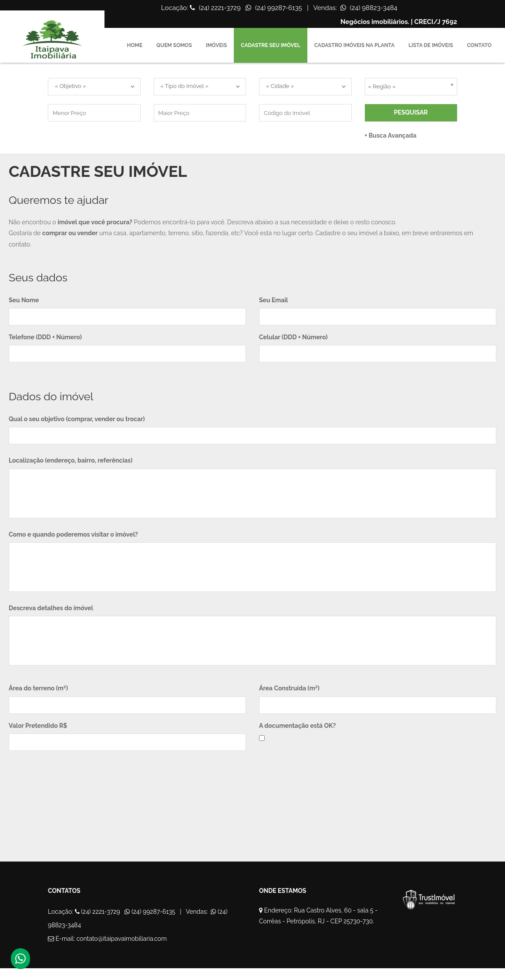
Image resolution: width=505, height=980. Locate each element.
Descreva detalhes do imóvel (51, 608)
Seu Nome (24, 300)
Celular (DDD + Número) (293, 337)
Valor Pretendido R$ (38, 726)
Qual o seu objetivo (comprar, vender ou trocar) (77, 419)
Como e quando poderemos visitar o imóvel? (73, 534)
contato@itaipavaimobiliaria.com (122, 939)
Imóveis (217, 45)
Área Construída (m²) (289, 688)
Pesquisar (411, 112)
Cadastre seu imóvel (270, 45)
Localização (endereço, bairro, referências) (71, 460)
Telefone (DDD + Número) (45, 337)
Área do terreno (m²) (38, 688)
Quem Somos (174, 45)
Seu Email (273, 300)
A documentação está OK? (297, 726)
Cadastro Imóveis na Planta (355, 45)
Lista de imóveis (431, 45)
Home (135, 45)
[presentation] (75, 785)
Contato (479, 45)
